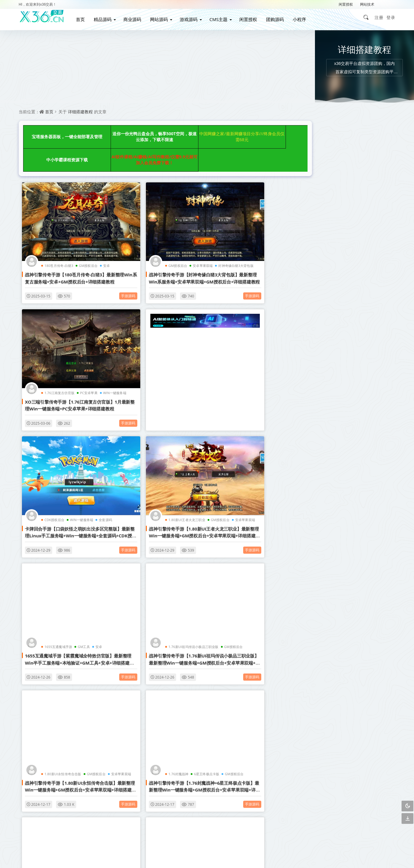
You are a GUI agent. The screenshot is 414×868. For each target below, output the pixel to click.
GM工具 (81, 438)
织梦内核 (347, 508)
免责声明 (209, 785)
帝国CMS (319, 508)
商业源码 (136, 17)
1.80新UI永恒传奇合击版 (246, 438)
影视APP (375, 496)
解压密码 (388, 4)
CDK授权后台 (145, 331)
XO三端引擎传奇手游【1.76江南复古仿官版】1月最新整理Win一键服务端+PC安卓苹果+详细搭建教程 (248, 245)
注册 (379, 17)
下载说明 (245, 785)
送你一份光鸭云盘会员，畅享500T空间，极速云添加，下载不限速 (123, 133)
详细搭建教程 (80, 112)
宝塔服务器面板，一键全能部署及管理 (57, 133)
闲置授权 (346, 4)
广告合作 (173, 785)
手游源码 (95, 259)
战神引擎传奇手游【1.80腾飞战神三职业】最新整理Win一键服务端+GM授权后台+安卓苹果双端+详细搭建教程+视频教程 (63, 666)
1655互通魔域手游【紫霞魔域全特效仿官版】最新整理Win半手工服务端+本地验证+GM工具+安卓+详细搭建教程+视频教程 (63, 454)
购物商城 (319, 496)
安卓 (96, 438)
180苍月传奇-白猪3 (56, 229)
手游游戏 (375, 508)
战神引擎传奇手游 (320, 534)
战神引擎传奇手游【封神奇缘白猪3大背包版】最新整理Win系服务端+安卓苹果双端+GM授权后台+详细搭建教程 (156, 245)
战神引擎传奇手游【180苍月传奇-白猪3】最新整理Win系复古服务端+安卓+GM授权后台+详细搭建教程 (63, 245)
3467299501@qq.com (303, 837)
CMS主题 (222, 17)
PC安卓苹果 (272, 229)
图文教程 (319, 521)
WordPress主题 (376, 457)
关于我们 (245, 774)
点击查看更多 (156, 708)
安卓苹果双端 (169, 229)
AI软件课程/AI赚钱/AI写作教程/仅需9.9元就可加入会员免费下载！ (56, 148)
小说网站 (319, 470)
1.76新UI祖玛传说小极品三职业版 (160, 438)
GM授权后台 (85, 229)
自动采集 (347, 483)
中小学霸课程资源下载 (256, 133)
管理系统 (375, 483)
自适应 (347, 445)
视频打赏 (347, 470)
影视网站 (319, 457)
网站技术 (367, 4)
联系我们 (209, 774)
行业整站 (375, 534)
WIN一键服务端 (172, 331)
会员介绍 (173, 774)
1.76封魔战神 (51, 544)
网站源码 (162, 17)
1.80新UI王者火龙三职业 (246, 331)
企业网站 (319, 483)
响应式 (375, 445)
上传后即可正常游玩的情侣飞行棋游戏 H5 (346, 172)
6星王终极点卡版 (80, 544)
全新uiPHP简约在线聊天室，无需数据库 (344, 262)
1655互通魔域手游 (55, 438)
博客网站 (347, 457)
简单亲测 (319, 547)
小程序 (303, 17)
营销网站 (375, 470)
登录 (391, 17)
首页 (84, 17)
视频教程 (347, 496)
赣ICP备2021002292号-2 (175, 855)
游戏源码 (192, 17)
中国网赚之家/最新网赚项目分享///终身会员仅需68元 (189, 133)
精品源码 (106, 17)
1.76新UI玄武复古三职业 (246, 544)
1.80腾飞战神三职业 (56, 650)
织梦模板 (319, 445)
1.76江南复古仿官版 (242, 229)
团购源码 (278, 17)
